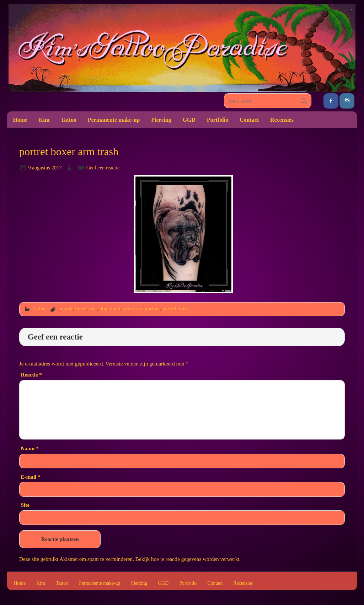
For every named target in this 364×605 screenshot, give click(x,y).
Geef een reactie (103, 168)
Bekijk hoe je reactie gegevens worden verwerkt (188, 559)
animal (66, 309)
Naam (30, 448)
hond (115, 309)
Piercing (161, 120)
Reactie (31, 375)
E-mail (30, 477)
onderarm (132, 309)
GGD (189, 120)
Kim (44, 120)
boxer (81, 309)
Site (25, 505)
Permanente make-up (114, 120)
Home (20, 120)
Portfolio (218, 120)
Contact (249, 120)
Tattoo (69, 120)
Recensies (282, 120)
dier (93, 309)
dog (103, 309)
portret (169, 309)
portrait (153, 309)
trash (184, 309)
